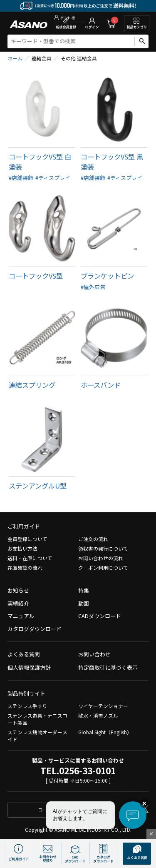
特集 (84, 590)
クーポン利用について (103, 567)
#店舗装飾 (21, 178)
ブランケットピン (107, 276)
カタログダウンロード (35, 629)
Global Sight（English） (105, 732)
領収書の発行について (103, 548)
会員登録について (27, 539)
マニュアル (21, 616)
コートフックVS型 (36, 276)
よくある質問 (24, 654)
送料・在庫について (30, 558)
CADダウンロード (100, 616)
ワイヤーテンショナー (103, 706)
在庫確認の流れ (25, 567)
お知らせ (18, 590)
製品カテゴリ (137, 23)
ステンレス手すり (27, 706)
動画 (84, 603)
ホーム (15, 58)
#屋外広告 (93, 287)
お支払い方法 (22, 548)
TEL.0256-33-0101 (78, 771)
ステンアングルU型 (38, 486)
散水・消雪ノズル (98, 715)
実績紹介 (18, 603)
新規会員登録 (66, 23)
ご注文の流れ (93, 539)
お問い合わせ (94, 654)
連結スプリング (32, 385)
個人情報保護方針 (29, 667)
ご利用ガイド (24, 526)
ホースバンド (101, 385)
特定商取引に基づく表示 (108, 667)
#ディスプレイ (53, 178)
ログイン (92, 23)
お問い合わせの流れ (101, 558)
